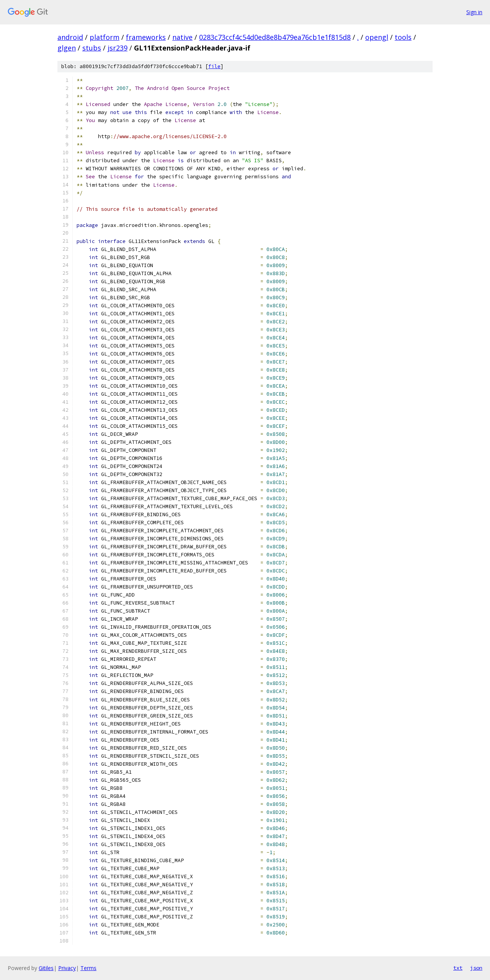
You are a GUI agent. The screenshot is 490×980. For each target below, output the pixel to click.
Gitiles (46, 968)
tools (403, 37)
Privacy (67, 968)
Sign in (474, 12)
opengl (377, 37)
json (476, 968)
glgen (67, 48)
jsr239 (118, 48)
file (214, 66)
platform (105, 37)
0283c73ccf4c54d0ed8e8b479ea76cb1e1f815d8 (275, 37)
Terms (88, 968)
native (182, 37)
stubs (92, 48)
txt (458, 968)
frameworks (146, 37)
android (70, 37)
